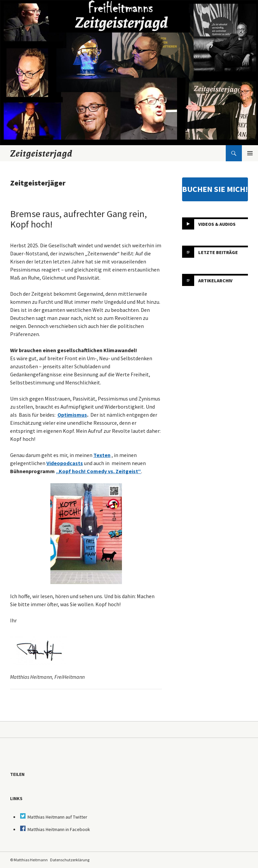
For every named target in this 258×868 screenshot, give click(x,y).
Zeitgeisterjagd (41, 153)
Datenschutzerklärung (70, 860)
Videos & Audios (217, 224)
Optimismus (72, 415)
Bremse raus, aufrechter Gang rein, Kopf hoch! (78, 219)
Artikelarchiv (215, 281)
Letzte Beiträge (218, 252)
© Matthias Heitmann (29, 860)
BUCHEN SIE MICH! (215, 189)
